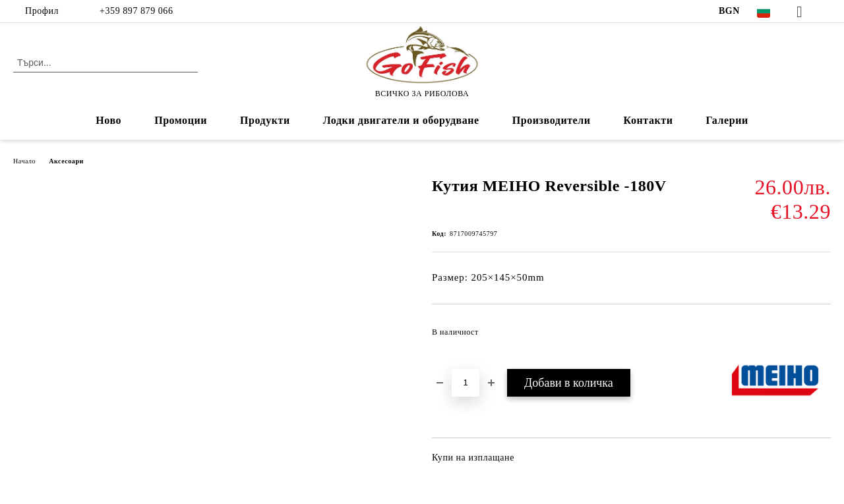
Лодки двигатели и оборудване (401, 120)
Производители (552, 120)
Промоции (181, 120)
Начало (24, 161)
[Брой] (466, 383)
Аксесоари (66, 161)
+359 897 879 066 (135, 11)
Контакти (648, 120)
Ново (108, 120)
